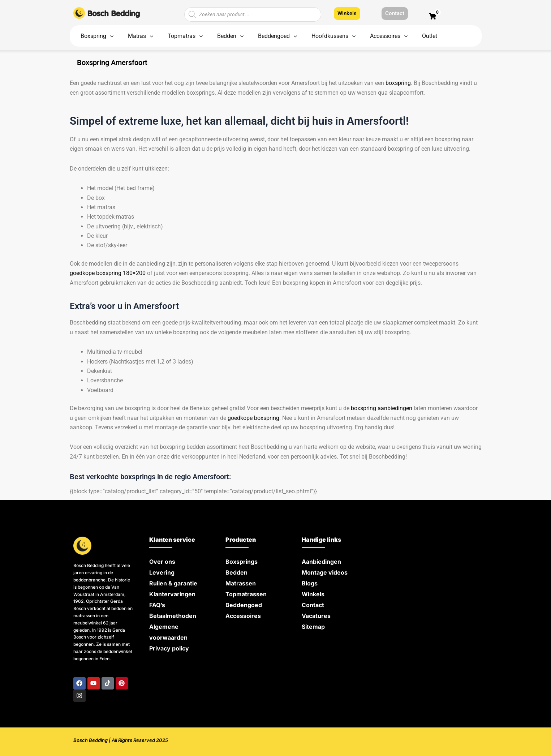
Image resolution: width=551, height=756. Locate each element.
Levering (162, 572)
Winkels (313, 594)
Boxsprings (242, 562)
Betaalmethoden (173, 616)
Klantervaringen (172, 594)
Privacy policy (169, 648)
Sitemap (313, 627)
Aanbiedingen (321, 562)
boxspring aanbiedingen (382, 408)
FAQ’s (157, 605)
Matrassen (241, 583)
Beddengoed (244, 605)
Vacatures (316, 616)
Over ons (162, 562)
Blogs (310, 583)
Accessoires (243, 616)
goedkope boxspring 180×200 (108, 273)
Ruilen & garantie (173, 583)
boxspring (398, 83)
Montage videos (325, 572)
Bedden (236, 572)
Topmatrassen (246, 594)
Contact (313, 605)
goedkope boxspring (253, 418)
